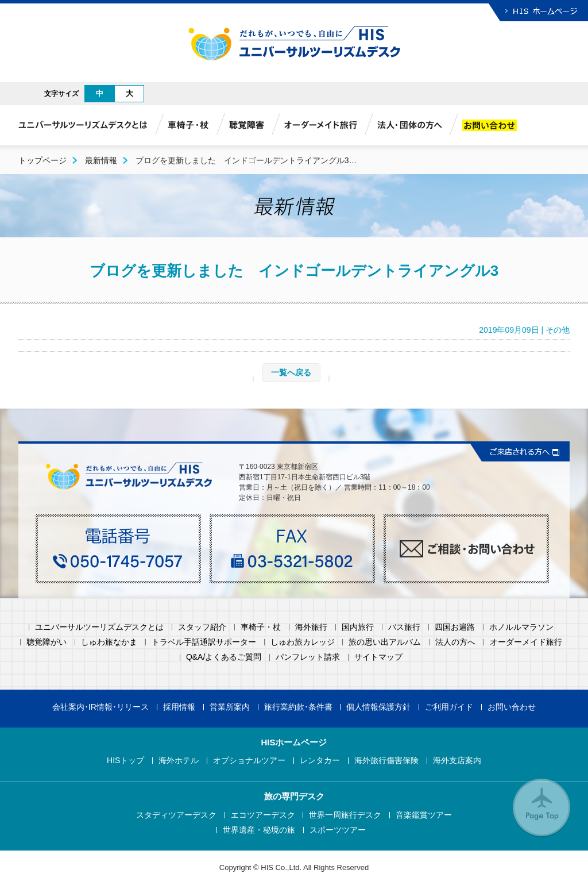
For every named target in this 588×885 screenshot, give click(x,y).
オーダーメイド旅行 (526, 642)
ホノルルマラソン (521, 627)
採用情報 (179, 707)
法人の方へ (455, 642)
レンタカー (320, 761)
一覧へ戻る (291, 372)
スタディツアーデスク (176, 815)
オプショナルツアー (249, 761)
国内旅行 (358, 627)
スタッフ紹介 (202, 627)
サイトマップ (378, 657)
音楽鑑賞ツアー (424, 815)
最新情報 (101, 160)
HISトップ (125, 761)
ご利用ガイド (449, 707)
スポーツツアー (338, 830)
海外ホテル (179, 761)
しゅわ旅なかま (109, 642)
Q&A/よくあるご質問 (224, 657)
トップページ (42, 160)
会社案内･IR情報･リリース (100, 707)
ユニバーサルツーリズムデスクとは (99, 627)
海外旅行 (311, 627)
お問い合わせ (512, 707)
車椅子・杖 (261, 627)
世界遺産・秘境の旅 (259, 830)
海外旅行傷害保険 (386, 761)
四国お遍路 (455, 627)
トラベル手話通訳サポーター (204, 642)
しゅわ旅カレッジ (303, 642)
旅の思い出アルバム (385, 642)
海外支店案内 (457, 761)
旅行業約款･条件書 (298, 707)
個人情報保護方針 (378, 707)
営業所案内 (230, 707)
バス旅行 (404, 627)
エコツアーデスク (263, 815)
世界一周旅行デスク (345, 815)
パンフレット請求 (308, 657)
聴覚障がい (47, 642)
